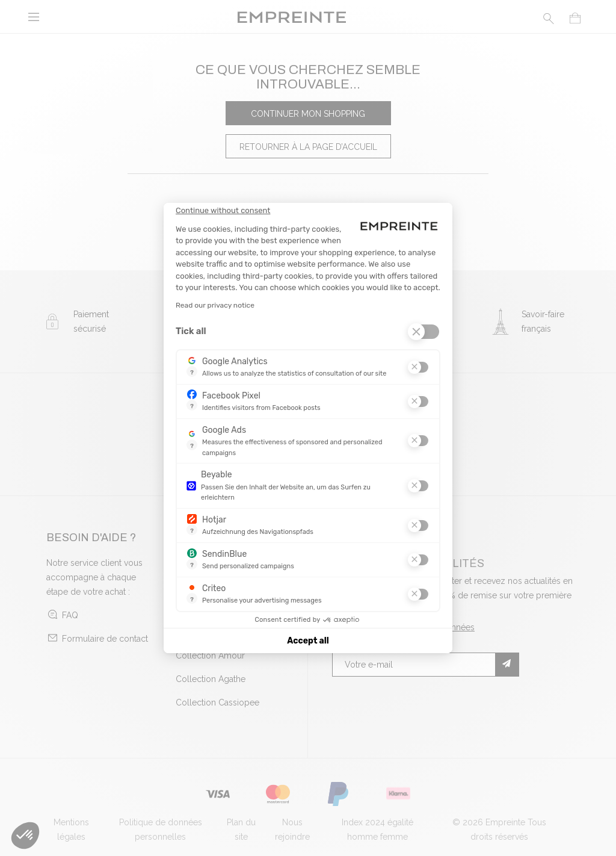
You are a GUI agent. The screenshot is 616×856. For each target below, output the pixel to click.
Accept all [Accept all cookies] (308, 641)
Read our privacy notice (215, 305)
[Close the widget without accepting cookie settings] (223, 211)
